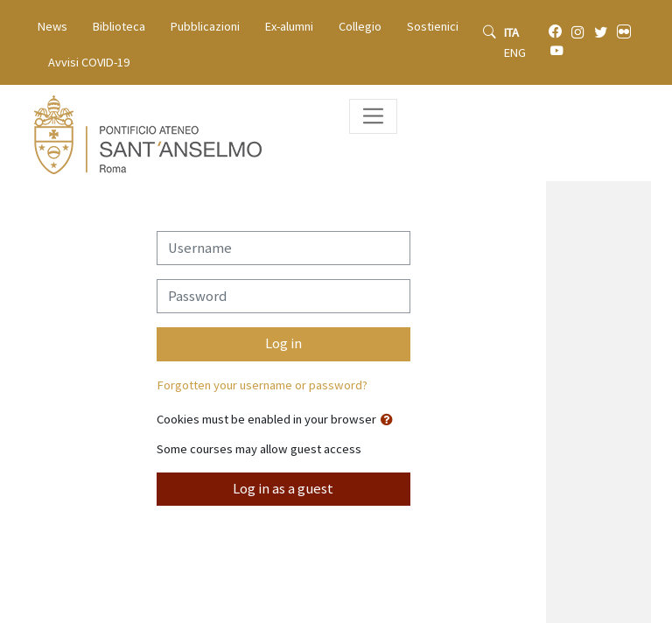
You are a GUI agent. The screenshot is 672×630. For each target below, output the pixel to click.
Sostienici (433, 26)
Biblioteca (119, 26)
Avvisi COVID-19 (89, 62)
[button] (390, 420)
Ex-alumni (289, 26)
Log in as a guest (283, 489)
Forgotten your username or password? (262, 385)
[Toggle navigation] (373, 116)
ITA (511, 32)
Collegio (360, 26)
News (52, 26)
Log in (283, 343)
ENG (515, 52)
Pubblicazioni (205, 26)
